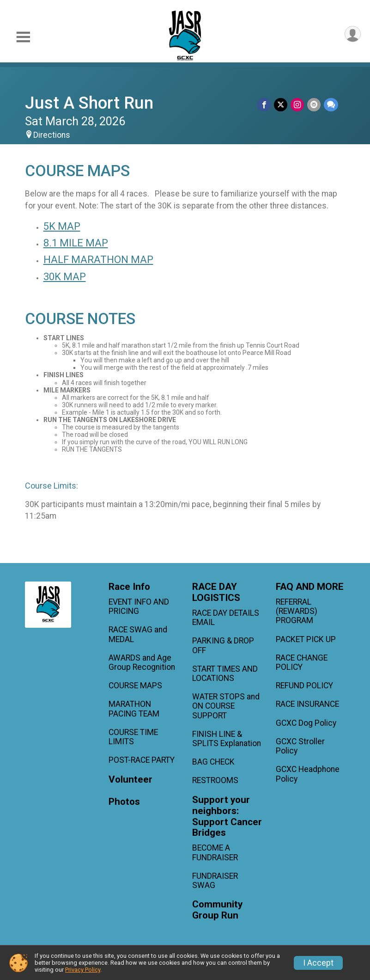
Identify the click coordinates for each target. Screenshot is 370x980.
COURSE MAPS (135, 686)
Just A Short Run (89, 103)
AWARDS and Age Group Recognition (142, 662)
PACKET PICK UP (306, 639)
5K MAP (62, 226)
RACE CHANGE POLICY (302, 662)
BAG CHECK (213, 762)
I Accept (318, 963)
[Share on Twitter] (282, 105)
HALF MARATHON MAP (98, 260)
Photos (124, 802)
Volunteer (130, 780)
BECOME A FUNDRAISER (215, 852)
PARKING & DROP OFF (223, 645)
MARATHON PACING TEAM (134, 709)
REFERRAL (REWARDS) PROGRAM (297, 611)
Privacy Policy (83, 970)
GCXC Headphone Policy (308, 774)
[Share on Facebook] (266, 105)
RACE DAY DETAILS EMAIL (226, 618)
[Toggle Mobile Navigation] (23, 37)
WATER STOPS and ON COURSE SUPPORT (226, 706)
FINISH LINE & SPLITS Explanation (227, 739)
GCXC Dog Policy (306, 723)
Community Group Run (217, 910)
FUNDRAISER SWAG (215, 881)
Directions (52, 135)
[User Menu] (352, 34)
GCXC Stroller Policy (300, 746)
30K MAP (65, 277)
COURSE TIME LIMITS (133, 737)
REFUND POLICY (304, 686)
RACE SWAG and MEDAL (138, 634)
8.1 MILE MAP (76, 243)
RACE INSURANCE (307, 704)
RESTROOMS (215, 780)
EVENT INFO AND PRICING (139, 606)
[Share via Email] (314, 105)
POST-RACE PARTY (142, 760)
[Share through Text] (331, 105)
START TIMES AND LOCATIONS (225, 674)
